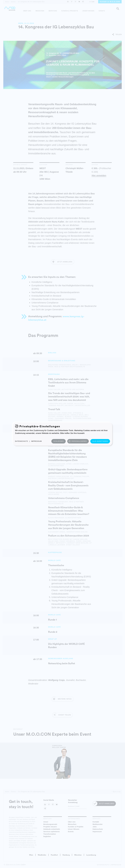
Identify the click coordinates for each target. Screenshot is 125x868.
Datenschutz (22, 441)
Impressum (36, 441)
